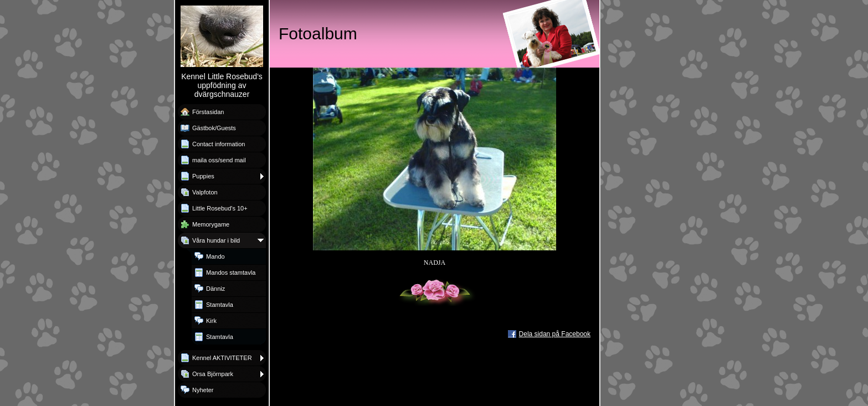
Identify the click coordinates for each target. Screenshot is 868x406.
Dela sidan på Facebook (555, 334)
